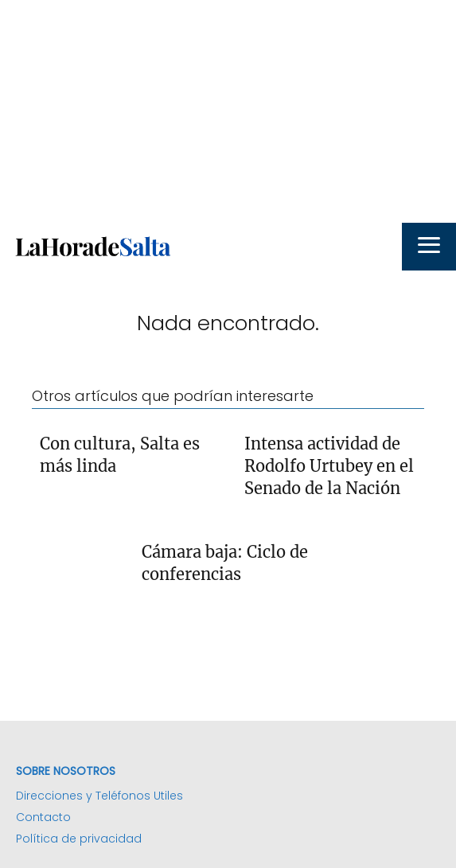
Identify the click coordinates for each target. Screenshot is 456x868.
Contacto (43, 817)
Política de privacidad (79, 839)
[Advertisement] (228, 111)
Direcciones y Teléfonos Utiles (99, 796)
